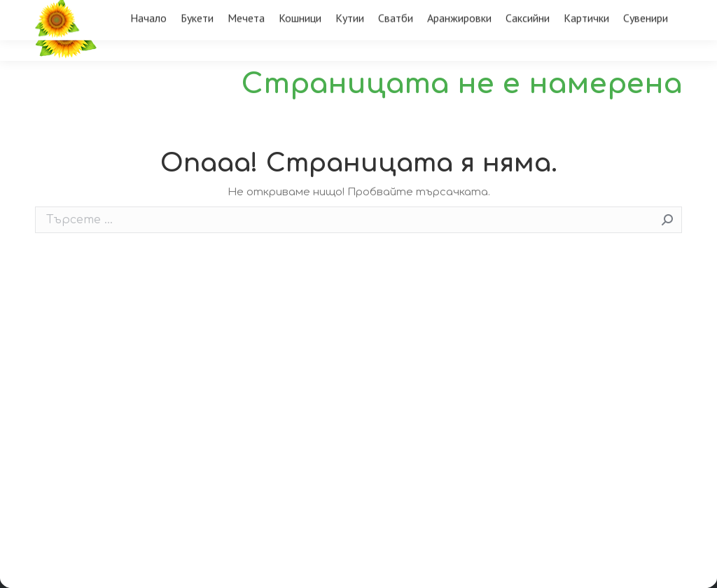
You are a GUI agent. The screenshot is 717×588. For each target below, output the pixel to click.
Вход (659, 12)
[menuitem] (148, 54)
